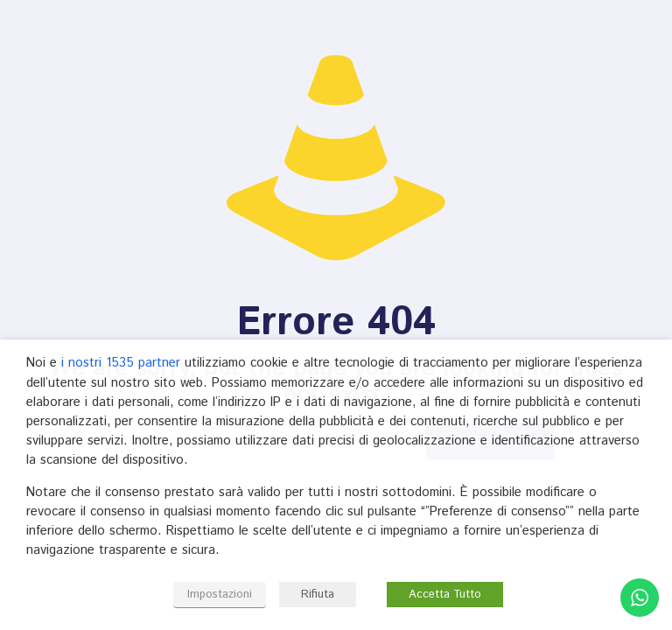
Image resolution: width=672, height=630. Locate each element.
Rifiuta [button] (318, 595)
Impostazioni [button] (220, 595)
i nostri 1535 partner (121, 363)
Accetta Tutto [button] (445, 595)
